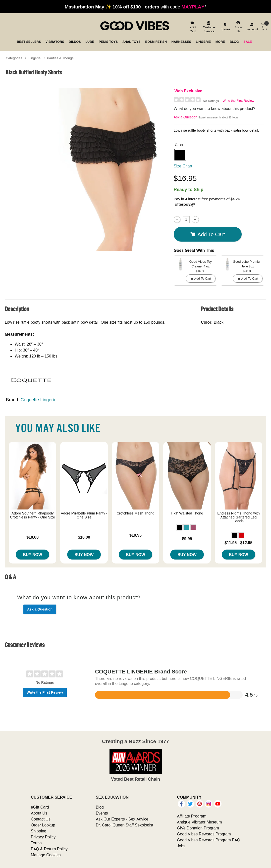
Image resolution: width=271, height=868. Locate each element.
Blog (100, 807)
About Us (39, 813)
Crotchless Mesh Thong (136, 513)
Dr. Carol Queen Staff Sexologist (125, 825)
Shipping (39, 831)
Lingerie (35, 58)
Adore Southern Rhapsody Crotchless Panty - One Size (32, 515)
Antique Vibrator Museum (199, 822)
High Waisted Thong (187, 513)
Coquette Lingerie (39, 400)
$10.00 (32, 537)
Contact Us (41, 819)
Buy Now (32, 555)
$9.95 (187, 539)
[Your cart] (264, 26)
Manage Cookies (46, 855)
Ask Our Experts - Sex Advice (122, 819)
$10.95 (135, 535)
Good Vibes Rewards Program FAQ (209, 840)
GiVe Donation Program (198, 828)
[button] (180, 155)
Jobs (181, 846)
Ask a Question (186, 117)
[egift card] (192, 27)
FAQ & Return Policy (49, 849)
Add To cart (208, 234)
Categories (14, 58)
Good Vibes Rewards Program (204, 834)
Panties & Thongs (60, 58)
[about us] (238, 27)
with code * (135, 7)
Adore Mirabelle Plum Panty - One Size (84, 515)
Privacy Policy (43, 837)
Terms (36, 843)
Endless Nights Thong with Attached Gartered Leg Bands (238, 517)
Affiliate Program (192, 816)
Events (102, 813)
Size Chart (183, 166)
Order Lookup (43, 825)
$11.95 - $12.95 (238, 543)
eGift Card (40, 807)
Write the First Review (239, 101)
